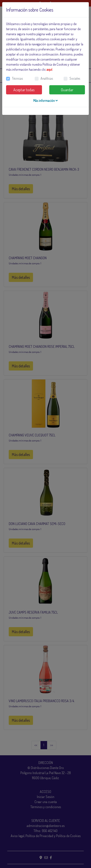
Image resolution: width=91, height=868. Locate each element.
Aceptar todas (24, 90)
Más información (45, 101)
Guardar (67, 90)
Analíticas (47, 78)
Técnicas (17, 78)
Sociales (75, 78)
